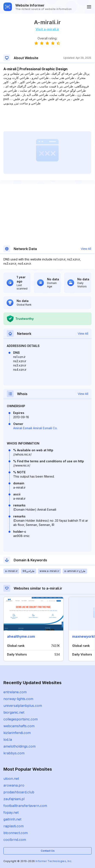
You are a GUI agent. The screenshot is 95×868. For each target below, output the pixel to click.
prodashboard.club (19, 792)
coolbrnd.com (15, 840)
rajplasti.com (14, 826)
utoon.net (11, 779)
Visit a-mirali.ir (47, 29)
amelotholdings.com (19, 746)
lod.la (8, 739)
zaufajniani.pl (14, 799)
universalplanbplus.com (23, 706)
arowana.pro (14, 785)
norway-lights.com (18, 699)
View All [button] (86, 249)
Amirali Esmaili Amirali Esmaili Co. (35, 428)
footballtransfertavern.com (25, 806)
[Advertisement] (47, 118)
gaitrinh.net (12, 819)
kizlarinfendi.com (17, 733)
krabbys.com (14, 753)
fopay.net (11, 812)
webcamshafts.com (19, 726)
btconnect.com (16, 833)
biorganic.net (14, 712)
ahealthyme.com (21, 636)
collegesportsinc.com (21, 719)
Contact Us (48, 851)
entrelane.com (15, 692)
